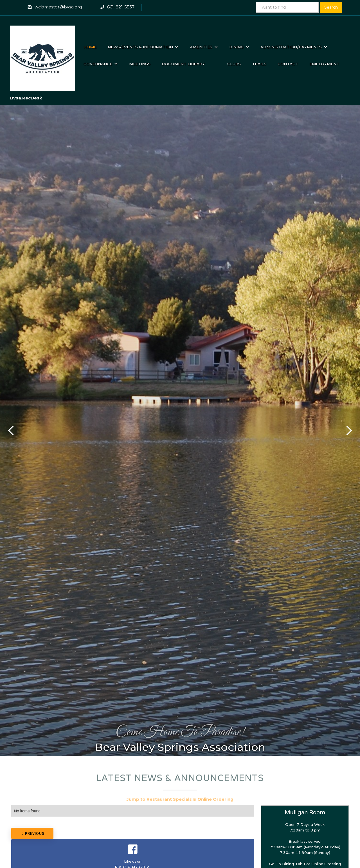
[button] (143, 47)
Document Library (183, 64)
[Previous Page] (32, 833)
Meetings (140, 64)
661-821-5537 (121, 7)
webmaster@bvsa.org (58, 7)
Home (90, 47)
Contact (288, 64)
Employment (324, 64)
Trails (259, 64)
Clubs (234, 64)
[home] (43, 55)
